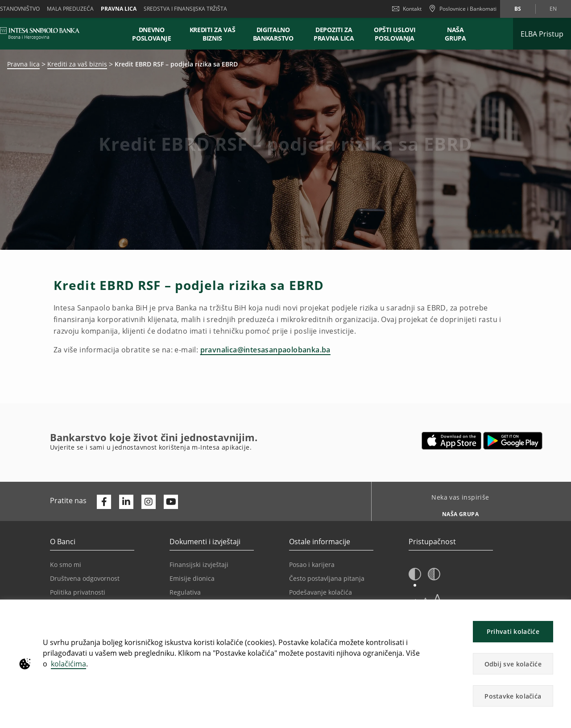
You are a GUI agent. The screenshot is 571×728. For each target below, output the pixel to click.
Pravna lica (119, 9)
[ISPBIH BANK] (42, 33)
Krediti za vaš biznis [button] (213, 34)
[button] (415, 575)
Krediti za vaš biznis (77, 64)
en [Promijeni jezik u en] (553, 9)
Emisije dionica (192, 578)
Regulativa (185, 592)
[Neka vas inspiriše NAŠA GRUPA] (457, 512)
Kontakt (407, 9)
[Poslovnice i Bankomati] (463, 9)
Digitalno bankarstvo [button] (273, 34)
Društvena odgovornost (85, 578)
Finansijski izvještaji (199, 565)
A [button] (437, 598)
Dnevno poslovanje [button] (151, 34)
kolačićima (68, 664)
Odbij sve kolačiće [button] (513, 664)
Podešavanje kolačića (321, 592)
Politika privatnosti (78, 592)
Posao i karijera (312, 565)
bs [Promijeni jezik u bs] (518, 9)
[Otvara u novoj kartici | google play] (513, 441)
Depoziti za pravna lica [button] (334, 34)
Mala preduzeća (70, 9)
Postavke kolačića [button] (513, 696)
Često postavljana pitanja (327, 578)
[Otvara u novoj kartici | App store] (452, 441)
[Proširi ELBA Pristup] (542, 34)
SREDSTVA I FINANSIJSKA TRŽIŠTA (185, 9)
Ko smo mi (66, 565)
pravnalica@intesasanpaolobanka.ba (265, 350)
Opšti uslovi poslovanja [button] (395, 34)
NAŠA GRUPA (455, 34)
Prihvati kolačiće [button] (513, 631)
